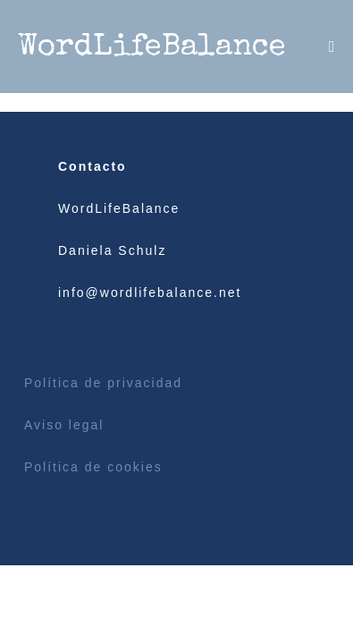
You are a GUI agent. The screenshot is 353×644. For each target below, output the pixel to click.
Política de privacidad (103, 383)
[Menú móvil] (332, 47)
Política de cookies (93, 467)
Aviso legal (64, 425)
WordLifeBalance (152, 48)
